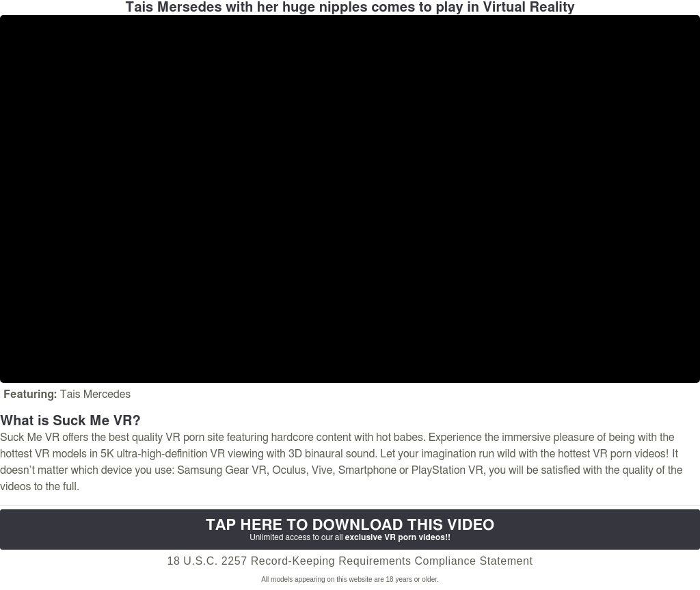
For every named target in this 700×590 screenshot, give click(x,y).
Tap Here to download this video (350, 530)
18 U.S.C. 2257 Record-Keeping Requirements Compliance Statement (350, 561)
